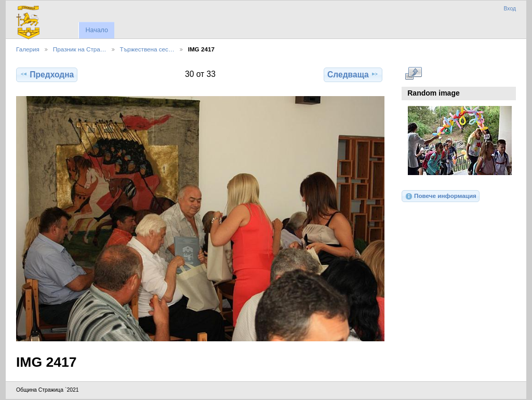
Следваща (353, 74)
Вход (510, 9)
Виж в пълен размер (413, 73)
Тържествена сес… (147, 49)
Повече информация (441, 196)
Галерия (28, 49)
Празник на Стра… (80, 49)
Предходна (47, 74)
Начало (96, 30)
